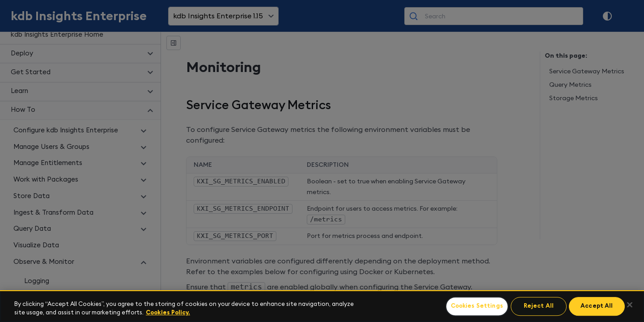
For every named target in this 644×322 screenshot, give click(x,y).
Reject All (539, 307)
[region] (322, 306)
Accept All (597, 307)
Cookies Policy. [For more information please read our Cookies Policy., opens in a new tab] (168, 313)
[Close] (630, 305)
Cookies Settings (477, 307)
